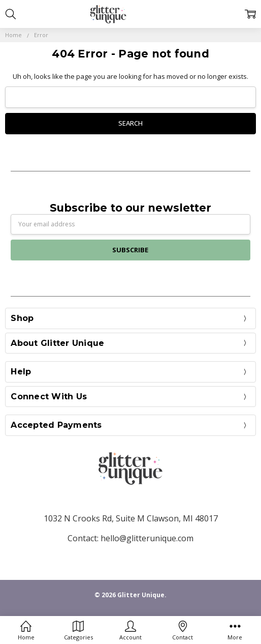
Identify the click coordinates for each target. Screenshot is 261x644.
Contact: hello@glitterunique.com (130, 538)
